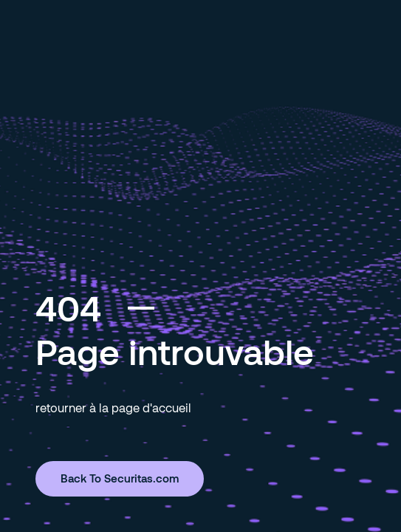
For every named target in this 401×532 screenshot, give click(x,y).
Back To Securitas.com (120, 478)
